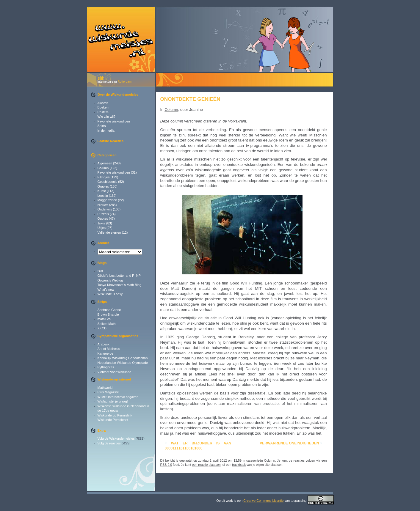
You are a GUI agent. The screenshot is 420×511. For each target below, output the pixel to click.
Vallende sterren (109, 232)
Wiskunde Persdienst (113, 420)
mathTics (104, 319)
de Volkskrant (234, 121)
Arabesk (104, 344)
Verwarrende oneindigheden (289, 443)
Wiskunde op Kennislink (115, 415)
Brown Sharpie (108, 315)
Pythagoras (106, 367)
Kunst (102, 191)
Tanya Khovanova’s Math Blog (120, 285)
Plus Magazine (108, 392)
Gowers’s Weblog (110, 280)
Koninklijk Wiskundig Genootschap (123, 358)
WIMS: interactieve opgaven (118, 397)
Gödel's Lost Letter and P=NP (119, 276)
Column (103, 168)
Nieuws (103, 205)
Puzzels (103, 214)
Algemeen (105, 163)
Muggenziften (107, 200)
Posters (103, 112)
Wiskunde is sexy (110, 294)
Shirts (102, 126)
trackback (239, 465)
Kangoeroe (106, 353)
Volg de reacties (109, 443)
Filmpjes (104, 177)
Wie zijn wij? (107, 117)
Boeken (103, 107)
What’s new (106, 290)
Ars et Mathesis (109, 349)
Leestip (103, 196)
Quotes (103, 218)
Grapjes (103, 186)
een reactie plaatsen (206, 465)
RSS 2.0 (166, 465)
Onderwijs (105, 209)
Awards (103, 103)
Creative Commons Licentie (263, 501)
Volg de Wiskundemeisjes (116, 438)
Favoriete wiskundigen (114, 121)
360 (100, 271)
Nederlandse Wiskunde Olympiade (123, 363)
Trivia (101, 223)
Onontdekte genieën (190, 99)
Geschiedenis (108, 182)
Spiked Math (107, 324)
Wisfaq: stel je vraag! (113, 401)
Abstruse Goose (109, 310)
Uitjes (102, 228)
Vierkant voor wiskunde (115, 372)
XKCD (102, 328)
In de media (106, 130)
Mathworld (105, 388)
